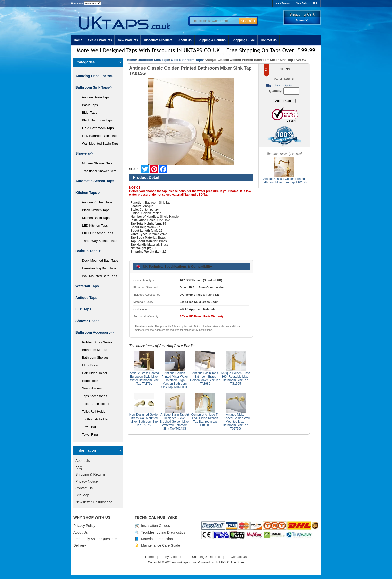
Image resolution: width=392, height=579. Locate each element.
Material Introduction (157, 539)
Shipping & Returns (212, 40)
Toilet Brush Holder (94, 404)
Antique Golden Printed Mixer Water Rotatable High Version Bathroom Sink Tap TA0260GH (175, 380)
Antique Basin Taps (94, 97)
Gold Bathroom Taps (187, 60)
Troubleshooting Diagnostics (163, 532)
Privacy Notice (87, 481)
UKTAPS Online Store (229, 562)
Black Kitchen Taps (94, 210)
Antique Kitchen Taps (95, 202)
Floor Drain (88, 365)
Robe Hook (88, 381)
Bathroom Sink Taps (153, 60)
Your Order (302, 3)
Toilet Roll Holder (92, 411)
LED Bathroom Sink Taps (98, 136)
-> (94, 87)
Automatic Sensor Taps (95, 181)
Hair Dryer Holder (93, 373)
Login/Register (283, 3)
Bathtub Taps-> (88, 251)
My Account (173, 557)
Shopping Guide (243, 40)
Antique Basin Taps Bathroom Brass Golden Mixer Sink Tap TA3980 (205, 378)
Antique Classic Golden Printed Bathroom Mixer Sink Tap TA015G (284, 181)
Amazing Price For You (94, 76)
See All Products (100, 40)
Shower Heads (87, 321)
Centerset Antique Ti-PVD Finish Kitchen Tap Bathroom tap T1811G (205, 420)
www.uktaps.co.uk (184, 562)
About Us (185, 40)
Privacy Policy (84, 526)
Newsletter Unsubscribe (94, 502)
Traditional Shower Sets (97, 171)
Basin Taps (88, 105)
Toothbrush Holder (93, 419)
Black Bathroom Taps (96, 120)
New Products (128, 40)
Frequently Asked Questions (95, 539)
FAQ (79, 468)
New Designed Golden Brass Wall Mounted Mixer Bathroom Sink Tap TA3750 (144, 420)
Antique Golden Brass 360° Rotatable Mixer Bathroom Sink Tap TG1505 (236, 378)
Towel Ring (88, 434)
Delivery (80, 545)
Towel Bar (87, 427)
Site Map (82, 495)
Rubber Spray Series (95, 342)
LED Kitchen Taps (93, 226)
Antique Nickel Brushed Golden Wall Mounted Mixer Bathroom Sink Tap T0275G (236, 422)
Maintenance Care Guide (161, 545)
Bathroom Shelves (94, 357)
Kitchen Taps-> (88, 193)
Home (78, 40)
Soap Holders (90, 388)
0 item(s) (302, 20)
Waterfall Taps (87, 286)
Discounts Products (158, 40)
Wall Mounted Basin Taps (98, 144)
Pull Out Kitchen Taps (96, 233)
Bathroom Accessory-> (95, 332)
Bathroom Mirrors (93, 350)
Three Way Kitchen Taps (98, 241)
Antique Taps (86, 298)
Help (316, 3)
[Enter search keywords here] (213, 21)
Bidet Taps (88, 113)
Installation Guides (156, 526)
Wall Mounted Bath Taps (98, 276)
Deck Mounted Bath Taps (98, 261)
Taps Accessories (93, 396)
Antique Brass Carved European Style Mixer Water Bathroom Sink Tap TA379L (144, 378)
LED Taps (83, 309)
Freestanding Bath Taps (97, 268)
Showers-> (84, 153)
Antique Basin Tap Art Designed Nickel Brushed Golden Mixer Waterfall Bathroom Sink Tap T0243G (175, 422)
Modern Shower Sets (95, 163)
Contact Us (269, 40)
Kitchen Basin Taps (94, 218)
